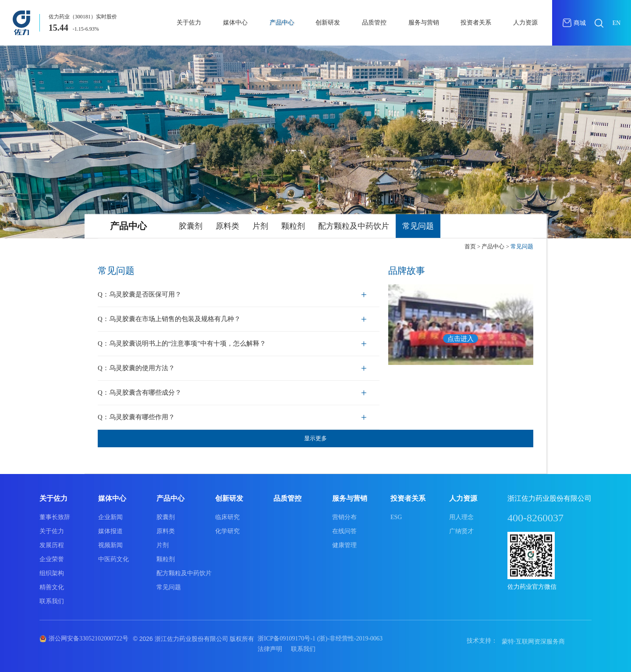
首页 (470, 247)
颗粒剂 (293, 226)
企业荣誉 (52, 559)
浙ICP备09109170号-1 (286, 638)
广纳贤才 (461, 531)
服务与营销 (424, 23)
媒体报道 (110, 531)
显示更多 (315, 438)
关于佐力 (189, 23)
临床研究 (227, 517)
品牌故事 (407, 271)
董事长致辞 (55, 517)
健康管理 (344, 545)
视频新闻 (110, 545)
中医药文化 (113, 559)
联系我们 (52, 601)
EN (616, 23)
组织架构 (52, 573)
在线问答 (344, 531)
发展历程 (52, 545)
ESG (396, 517)
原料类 (227, 226)
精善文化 (52, 587)
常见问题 (418, 226)
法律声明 (270, 649)
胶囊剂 (191, 226)
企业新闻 (110, 517)
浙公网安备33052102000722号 (89, 638)
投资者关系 (476, 23)
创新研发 (328, 23)
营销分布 (344, 517)
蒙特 (508, 642)
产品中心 (282, 23)
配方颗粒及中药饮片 (354, 226)
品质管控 (374, 23)
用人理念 (461, 517)
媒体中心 (235, 23)
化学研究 (227, 531)
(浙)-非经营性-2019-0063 (350, 638)
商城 (574, 23)
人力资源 (525, 23)
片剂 (260, 226)
